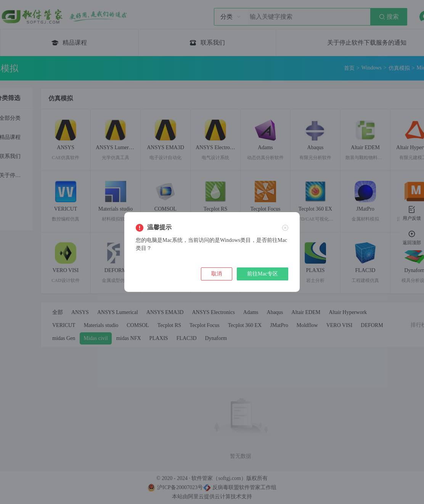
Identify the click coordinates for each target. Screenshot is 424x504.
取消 (217, 274)
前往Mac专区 (263, 274)
